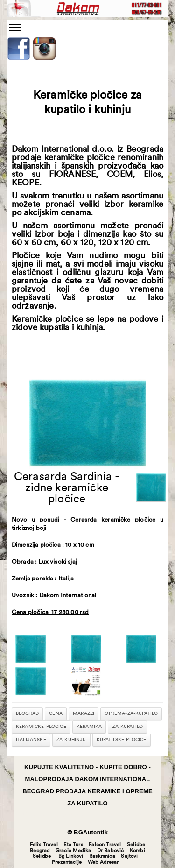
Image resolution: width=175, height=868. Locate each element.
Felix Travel (44, 845)
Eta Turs (73, 845)
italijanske (31, 740)
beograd (27, 714)
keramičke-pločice (41, 727)
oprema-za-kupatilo (131, 714)
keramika (89, 727)
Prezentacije (67, 863)
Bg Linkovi (71, 857)
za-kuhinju (71, 740)
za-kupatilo (127, 727)
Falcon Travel (105, 845)
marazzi (84, 714)
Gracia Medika (73, 851)
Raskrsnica (102, 857)
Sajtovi (129, 857)
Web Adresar (103, 863)
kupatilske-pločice (122, 740)
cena (56, 714)
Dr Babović (111, 851)
